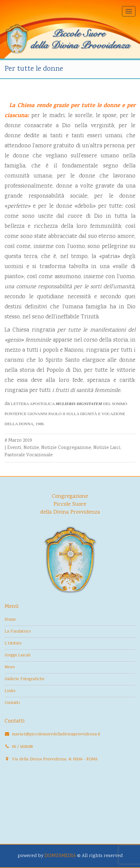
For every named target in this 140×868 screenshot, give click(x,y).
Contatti (12, 703)
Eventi (14, 448)
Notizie (31, 448)
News (10, 667)
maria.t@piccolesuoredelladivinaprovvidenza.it (56, 734)
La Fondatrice (18, 632)
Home (10, 620)
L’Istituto (13, 644)
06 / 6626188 (22, 747)
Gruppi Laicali (18, 655)
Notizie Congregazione (66, 448)
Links (10, 691)
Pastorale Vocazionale (29, 455)
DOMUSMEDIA (60, 856)
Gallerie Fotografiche (25, 679)
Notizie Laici (107, 448)
